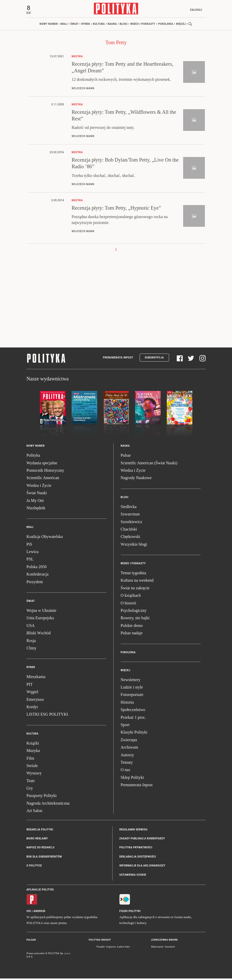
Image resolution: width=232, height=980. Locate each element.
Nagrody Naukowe (136, 479)
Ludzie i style (132, 689)
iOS (29, 913)
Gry (30, 790)
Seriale (32, 767)
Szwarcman (130, 516)
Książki (33, 745)
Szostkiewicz (131, 523)
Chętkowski (130, 538)
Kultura (99, 25)
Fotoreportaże (132, 696)
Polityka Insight (100, 941)
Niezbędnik (36, 509)
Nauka (112, 25)
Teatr (31, 782)
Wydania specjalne (42, 464)
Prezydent (35, 583)
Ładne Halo (124, 948)
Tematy (127, 764)
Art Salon (35, 812)
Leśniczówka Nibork (164, 941)
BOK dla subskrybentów (44, 858)
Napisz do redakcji (41, 849)
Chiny (32, 650)
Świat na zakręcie (135, 589)
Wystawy (34, 775)
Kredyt (32, 708)
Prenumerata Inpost (118, 359)
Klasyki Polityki (134, 734)
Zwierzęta (129, 741)
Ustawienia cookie (133, 876)
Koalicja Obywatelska (45, 538)
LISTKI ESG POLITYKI (47, 716)
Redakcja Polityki (40, 831)
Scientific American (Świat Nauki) (149, 464)
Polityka (33, 457)
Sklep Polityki (132, 779)
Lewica (33, 553)
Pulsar (126, 457)
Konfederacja (38, 576)
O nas (125, 771)
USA (31, 627)
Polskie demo (132, 627)
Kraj (64, 25)
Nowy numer (49, 25)
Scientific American (43, 479)
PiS (29, 546)
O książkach (131, 597)
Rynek (86, 25)
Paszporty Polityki (42, 797)
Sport (125, 726)
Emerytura (35, 701)
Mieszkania (36, 678)
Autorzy (127, 756)
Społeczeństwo (133, 711)
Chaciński (129, 531)
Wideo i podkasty (143, 25)
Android (40, 913)
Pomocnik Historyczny (45, 472)
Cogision (111, 948)
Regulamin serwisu (134, 831)
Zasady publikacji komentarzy (142, 840)
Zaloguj (194, 10)
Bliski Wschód (39, 634)
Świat (75, 25)
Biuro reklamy (37, 840)
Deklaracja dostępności (138, 858)
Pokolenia (166, 25)
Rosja (31, 642)
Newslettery (131, 681)
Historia (127, 704)
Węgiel (32, 693)
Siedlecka (129, 508)
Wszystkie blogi (134, 546)
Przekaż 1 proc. (133, 719)
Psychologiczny (134, 612)
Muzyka (33, 752)
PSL (30, 561)
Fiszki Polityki (130, 913)
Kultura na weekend (137, 582)
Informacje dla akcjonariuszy (142, 867)
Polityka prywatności (136, 849)
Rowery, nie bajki (135, 619)
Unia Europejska (40, 619)
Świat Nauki (37, 494)
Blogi (124, 25)
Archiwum (129, 749)
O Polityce (34, 867)
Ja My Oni (35, 502)
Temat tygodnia (134, 574)
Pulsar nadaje (132, 634)
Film (30, 760)
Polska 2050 (37, 568)
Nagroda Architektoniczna (48, 805)
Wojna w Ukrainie (42, 612)
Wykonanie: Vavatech (163, 948)
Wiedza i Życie (39, 487)
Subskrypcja (154, 359)
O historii (129, 605)
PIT (30, 686)
